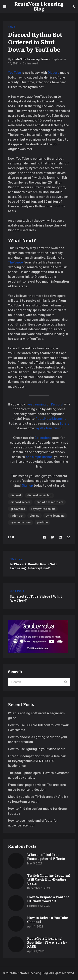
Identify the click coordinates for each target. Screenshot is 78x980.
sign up (35, 516)
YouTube (14, 73)
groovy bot (18, 509)
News (12, 27)
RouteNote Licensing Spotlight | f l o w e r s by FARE (47, 942)
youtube (42, 522)
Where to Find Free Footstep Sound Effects (46, 857)
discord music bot (39, 495)
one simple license (39, 457)
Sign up (27, 486)
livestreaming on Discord (44, 404)
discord (16, 495)
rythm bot (17, 516)
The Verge (15, 262)
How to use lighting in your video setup (37, 749)
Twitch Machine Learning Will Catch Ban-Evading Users (48, 879)
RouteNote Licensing (51, 419)
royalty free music (48, 428)
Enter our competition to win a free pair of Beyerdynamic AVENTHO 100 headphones (37, 761)
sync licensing (55, 516)
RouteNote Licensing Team (30, 59)
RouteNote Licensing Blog (39, 6)
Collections (43, 438)
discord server (20, 502)
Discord (53, 73)
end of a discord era (50, 502)
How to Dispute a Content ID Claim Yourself (48, 899)
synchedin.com (20, 522)
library (65, 423)
